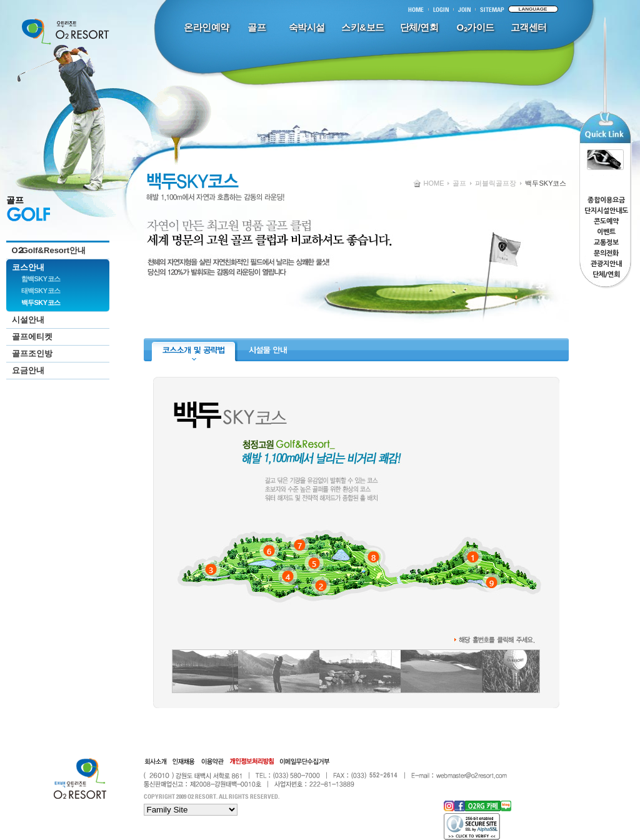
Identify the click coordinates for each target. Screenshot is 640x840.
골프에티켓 (32, 337)
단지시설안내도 (606, 211)
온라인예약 (207, 27)
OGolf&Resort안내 (49, 250)
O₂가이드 (475, 27)
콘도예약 (606, 222)
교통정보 (606, 243)
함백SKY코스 (41, 279)
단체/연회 (419, 27)
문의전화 (606, 253)
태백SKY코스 (41, 291)
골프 (257, 27)
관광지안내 (606, 264)
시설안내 (28, 320)
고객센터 (529, 27)
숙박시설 (307, 27)
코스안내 (28, 267)
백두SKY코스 (41, 302)
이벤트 (606, 232)
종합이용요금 (606, 200)
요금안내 (28, 370)
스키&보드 (362, 27)
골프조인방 (32, 353)
